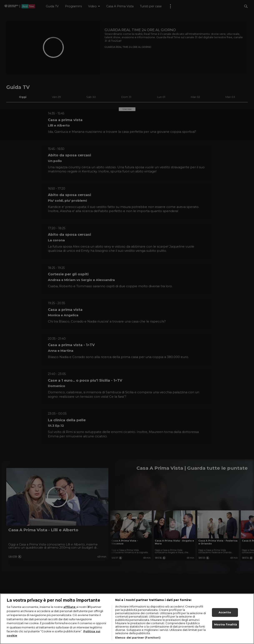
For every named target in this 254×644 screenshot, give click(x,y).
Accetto (225, 616)
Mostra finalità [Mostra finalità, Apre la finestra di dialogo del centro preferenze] (226, 628)
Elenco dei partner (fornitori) (138, 642)
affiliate (70, 611)
